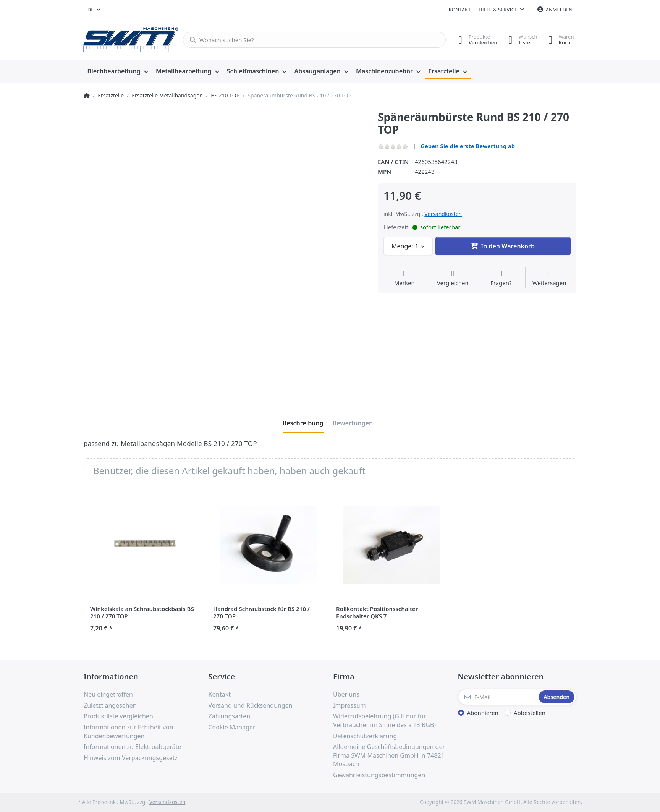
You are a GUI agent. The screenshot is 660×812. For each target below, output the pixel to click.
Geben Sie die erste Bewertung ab (468, 146)
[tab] (303, 423)
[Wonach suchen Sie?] (314, 40)
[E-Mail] (498, 697)
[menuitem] (118, 71)
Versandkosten (443, 214)
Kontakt (460, 10)
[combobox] (94, 10)
